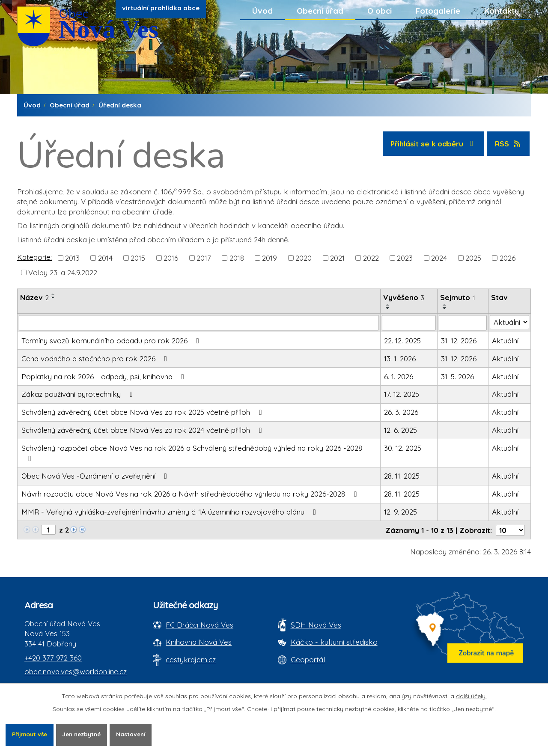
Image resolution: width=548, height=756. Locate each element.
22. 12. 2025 (402, 341)
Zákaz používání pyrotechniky (79, 394)
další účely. (471, 696)
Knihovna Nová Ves (199, 642)
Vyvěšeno (404, 297)
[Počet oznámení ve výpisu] (510, 530)
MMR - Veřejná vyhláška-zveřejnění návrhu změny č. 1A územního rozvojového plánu (170, 512)
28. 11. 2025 (402, 476)
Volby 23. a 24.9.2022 (63, 272)
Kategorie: (34, 257)
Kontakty (502, 11)
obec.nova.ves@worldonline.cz (76, 671)
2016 (171, 257)
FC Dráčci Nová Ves (200, 625)
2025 (473, 257)
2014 (105, 257)
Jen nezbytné (86, 734)
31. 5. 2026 (457, 377)
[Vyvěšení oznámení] (409, 323)
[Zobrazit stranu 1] (48, 530)
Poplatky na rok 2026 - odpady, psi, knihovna (104, 377)
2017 (204, 257)
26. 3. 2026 (401, 412)
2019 (270, 257)
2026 (508, 257)
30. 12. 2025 (403, 448)
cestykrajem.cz (191, 659)
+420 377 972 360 (53, 658)
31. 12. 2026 (459, 341)
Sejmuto (458, 297)
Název (34, 297)
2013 (72, 257)
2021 (337, 257)
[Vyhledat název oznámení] (199, 323)
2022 (371, 257)
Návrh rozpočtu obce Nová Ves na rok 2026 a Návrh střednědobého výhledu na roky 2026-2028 (191, 494)
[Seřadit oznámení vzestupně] (54, 294)
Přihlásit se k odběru (433, 144)
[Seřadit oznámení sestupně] (54, 298)
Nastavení (138, 734)
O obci (380, 11)
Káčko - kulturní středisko (334, 642)
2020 (304, 257)
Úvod (262, 11)
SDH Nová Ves (316, 625)
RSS (508, 144)
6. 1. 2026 (399, 377)
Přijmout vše (31, 734)
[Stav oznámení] (510, 322)
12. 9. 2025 (401, 512)
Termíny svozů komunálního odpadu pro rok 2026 (112, 341)
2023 (405, 257)
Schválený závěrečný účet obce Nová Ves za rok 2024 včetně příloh (143, 430)
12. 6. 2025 (401, 430)
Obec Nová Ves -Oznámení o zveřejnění (96, 476)
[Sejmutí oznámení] (463, 323)
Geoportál (308, 659)
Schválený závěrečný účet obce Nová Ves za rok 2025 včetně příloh (143, 412)
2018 (237, 257)
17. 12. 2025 (402, 394)
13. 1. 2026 (400, 359)
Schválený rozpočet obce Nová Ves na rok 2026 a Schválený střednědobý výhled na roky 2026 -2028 (192, 453)
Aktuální (505, 341)
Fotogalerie (438, 11)
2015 (138, 257)
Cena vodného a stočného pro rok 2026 (96, 359)
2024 (439, 257)
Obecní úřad (320, 11)
